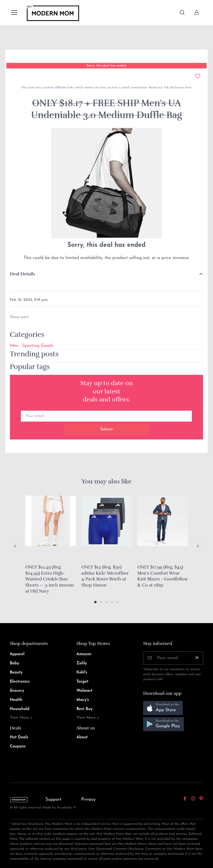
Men (14, 346)
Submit (107, 429)
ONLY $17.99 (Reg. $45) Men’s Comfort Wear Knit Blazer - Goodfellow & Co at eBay (163, 576)
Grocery (17, 691)
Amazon (84, 654)
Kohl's (82, 673)
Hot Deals (19, 737)
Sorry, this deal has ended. (106, 66)
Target (83, 682)
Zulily (82, 663)
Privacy (88, 800)
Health (16, 700)
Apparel (17, 654)
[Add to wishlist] (198, 76)
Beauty (16, 673)
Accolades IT (66, 808)
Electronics (20, 682)
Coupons (18, 747)
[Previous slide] (15, 546)
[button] (95, 602)
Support (54, 800)
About (82, 737)
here (188, 88)
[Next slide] (198, 546)
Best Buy (85, 709)
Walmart (85, 691)
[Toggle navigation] (14, 12)
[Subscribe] (197, 658)
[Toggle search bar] (182, 12)
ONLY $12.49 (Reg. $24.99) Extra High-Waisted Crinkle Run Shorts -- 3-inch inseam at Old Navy (50, 579)
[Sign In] (197, 12)
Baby (14, 663)
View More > (21, 718)
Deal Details (22, 274)
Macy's (83, 700)
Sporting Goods (38, 346)
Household (20, 709)
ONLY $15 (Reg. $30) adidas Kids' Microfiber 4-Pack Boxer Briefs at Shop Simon (105, 576)
